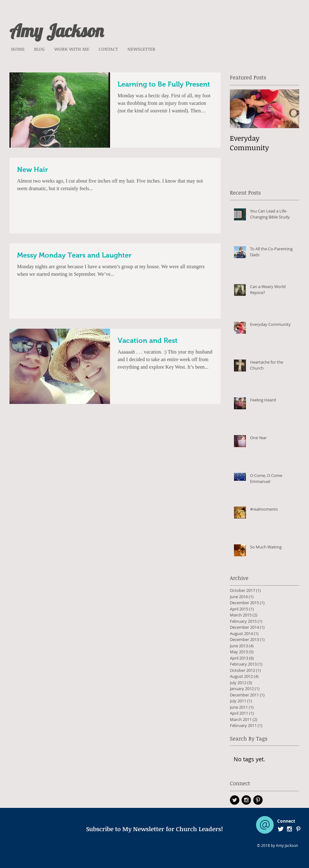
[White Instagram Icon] (289, 829)
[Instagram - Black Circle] (246, 800)
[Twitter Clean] (281, 829)
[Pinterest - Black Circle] (258, 800)
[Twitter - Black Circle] (235, 800)
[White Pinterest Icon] (298, 829)
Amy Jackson (56, 31)
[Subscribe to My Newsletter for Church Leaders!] (154, 829)
